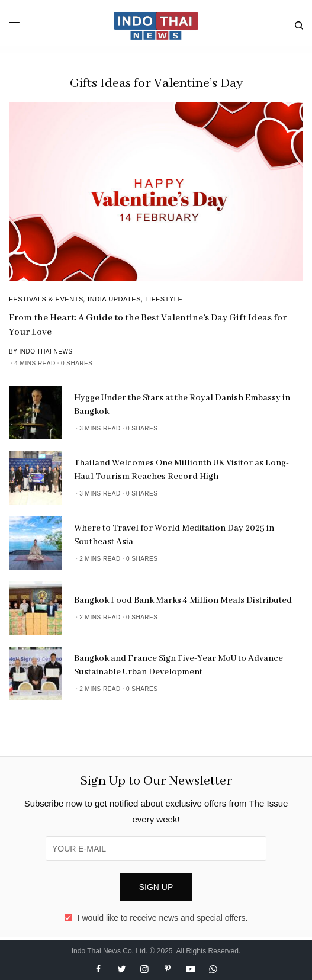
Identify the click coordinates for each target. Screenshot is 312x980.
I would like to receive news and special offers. (163, 918)
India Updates (114, 299)
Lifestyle (164, 299)
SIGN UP (156, 887)
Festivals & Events (46, 299)
